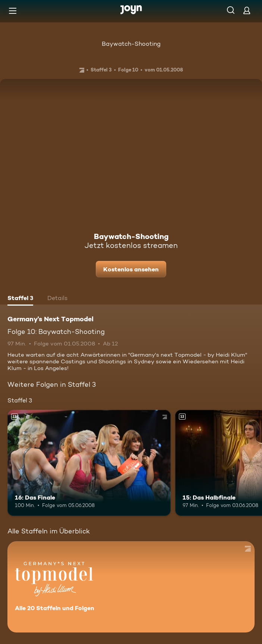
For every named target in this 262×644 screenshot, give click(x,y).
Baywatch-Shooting (131, 44)
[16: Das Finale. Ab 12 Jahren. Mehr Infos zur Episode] (89, 463)
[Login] (247, 10)
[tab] (20, 299)
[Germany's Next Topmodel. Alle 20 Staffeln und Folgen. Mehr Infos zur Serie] (131, 587)
